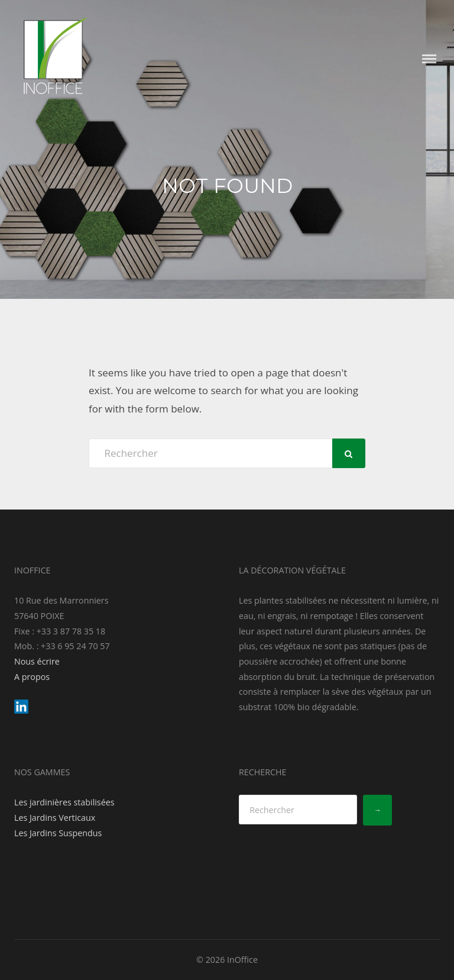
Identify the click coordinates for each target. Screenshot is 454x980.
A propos (32, 677)
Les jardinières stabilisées (64, 802)
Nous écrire (37, 661)
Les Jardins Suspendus (58, 833)
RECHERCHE (263, 772)
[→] (377, 810)
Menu (429, 59)
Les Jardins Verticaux (55, 818)
